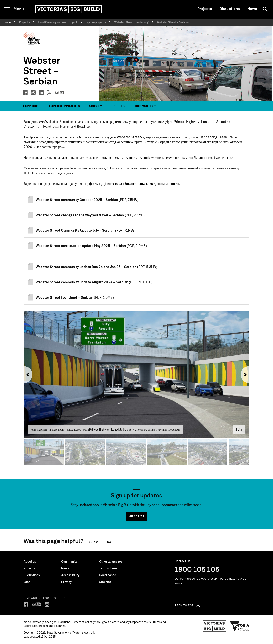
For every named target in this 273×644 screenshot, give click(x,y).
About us (30, 562)
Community (145, 106)
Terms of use (108, 568)
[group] (95, 106)
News (252, 9)
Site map (105, 582)
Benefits (117, 106)
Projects (205, 9)
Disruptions (230, 9)
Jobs (27, 582)
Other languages (111, 562)
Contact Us (182, 561)
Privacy (66, 582)
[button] (27, 375)
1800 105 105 (197, 570)
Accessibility (70, 575)
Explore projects (65, 106)
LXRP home (32, 106)
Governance (108, 575)
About (94, 106)
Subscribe (136, 517)
